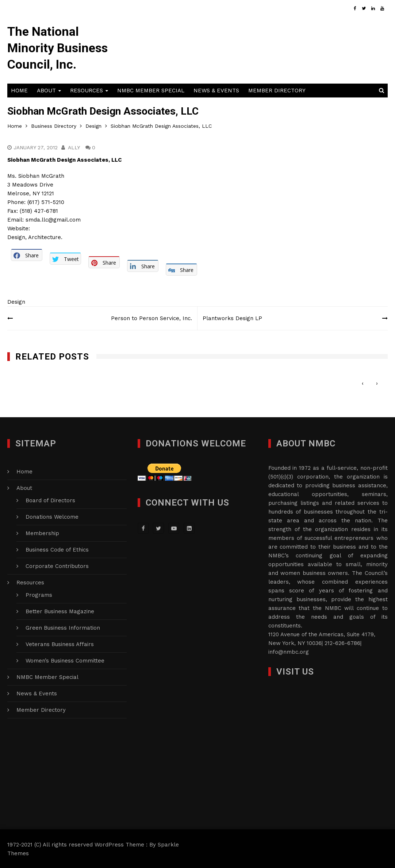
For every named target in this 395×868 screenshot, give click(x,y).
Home (19, 90)
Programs (39, 594)
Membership (42, 533)
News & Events (216, 90)
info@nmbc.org (289, 651)
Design (16, 301)
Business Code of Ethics (57, 549)
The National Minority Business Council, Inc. (58, 47)
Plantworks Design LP (233, 318)
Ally (74, 147)
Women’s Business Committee (65, 660)
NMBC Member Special (151, 90)
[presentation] (363, 382)
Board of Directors (50, 500)
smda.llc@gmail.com (53, 219)
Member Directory (277, 90)
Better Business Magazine (60, 611)
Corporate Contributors (57, 565)
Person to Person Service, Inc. (151, 318)
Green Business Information (63, 627)
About (46, 90)
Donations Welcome (52, 516)
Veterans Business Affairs (60, 644)
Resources (87, 90)
